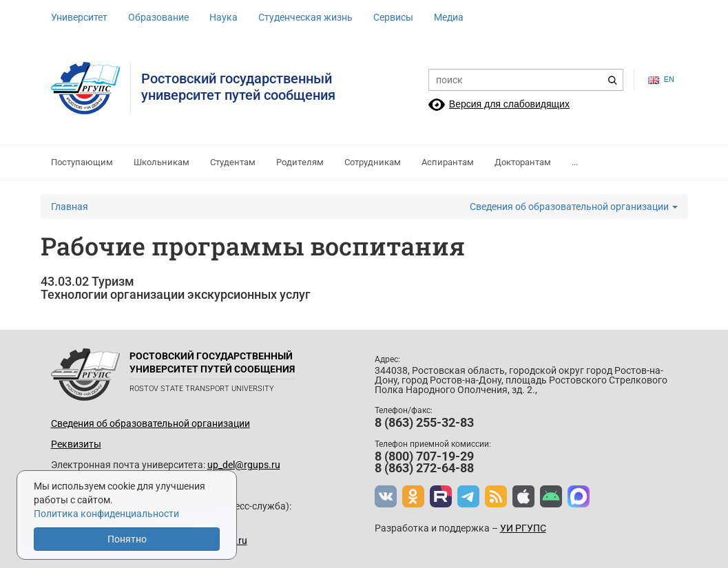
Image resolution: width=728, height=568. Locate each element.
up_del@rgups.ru (244, 465)
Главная (70, 207)
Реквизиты (76, 444)
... (575, 162)
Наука (223, 17)
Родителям (300, 162)
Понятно (127, 539)
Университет (79, 17)
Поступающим (82, 162)
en (661, 80)
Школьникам (162, 162)
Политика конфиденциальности (106, 514)
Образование (158, 17)
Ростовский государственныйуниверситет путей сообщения (238, 87)
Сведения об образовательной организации (574, 207)
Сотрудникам (373, 162)
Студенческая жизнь (305, 17)
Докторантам (523, 162)
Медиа (449, 17)
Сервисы (393, 17)
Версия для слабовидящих (509, 104)
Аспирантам (448, 162)
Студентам (233, 162)
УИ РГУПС (523, 528)
